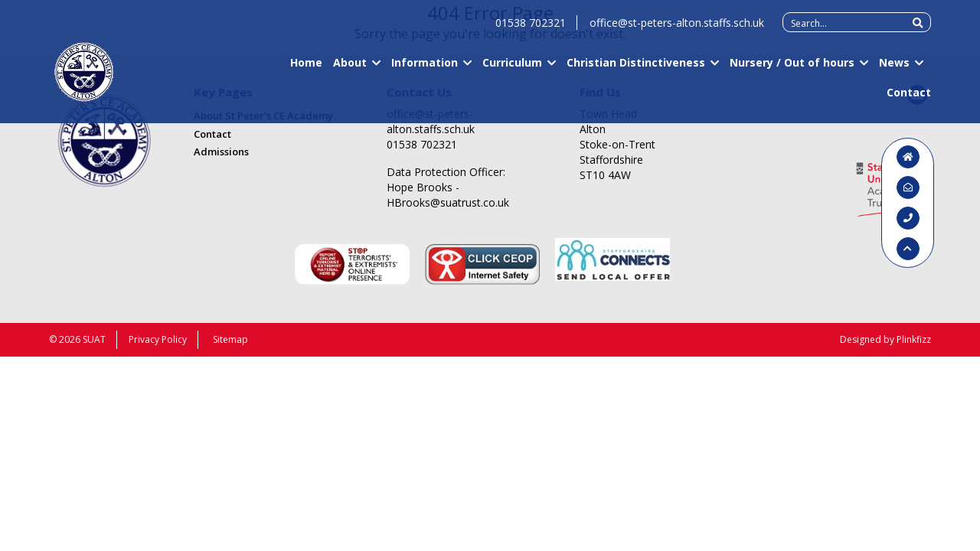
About (350, 69)
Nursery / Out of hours (792, 69)
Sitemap (230, 339)
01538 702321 (531, 29)
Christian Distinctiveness (636, 69)
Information (425, 69)
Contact (909, 99)
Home (306, 69)
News (894, 69)
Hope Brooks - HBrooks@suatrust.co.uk (448, 195)
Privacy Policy (158, 339)
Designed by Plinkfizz (885, 339)
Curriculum (512, 69)
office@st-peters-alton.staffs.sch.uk (677, 29)
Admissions (221, 152)
